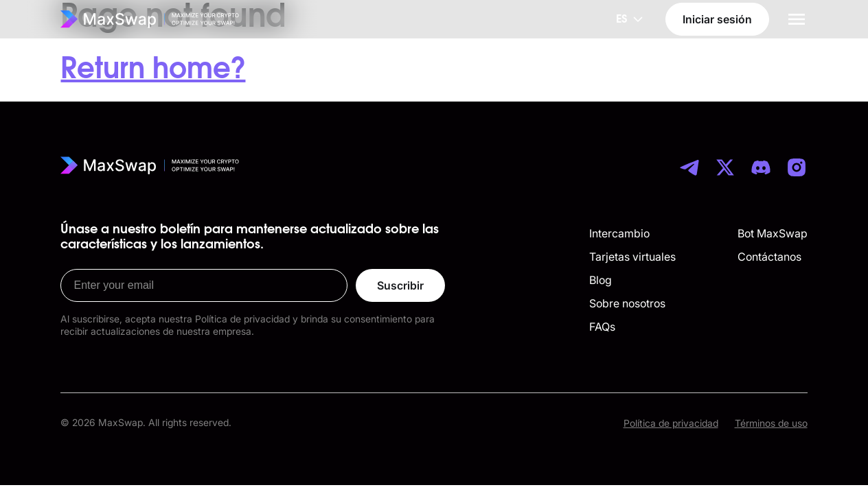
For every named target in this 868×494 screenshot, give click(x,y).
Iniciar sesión (717, 19)
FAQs (602, 327)
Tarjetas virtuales (632, 257)
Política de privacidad (671, 423)
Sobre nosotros (627, 303)
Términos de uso (771, 423)
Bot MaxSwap (773, 233)
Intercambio (619, 233)
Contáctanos (769, 257)
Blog (601, 280)
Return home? (153, 69)
